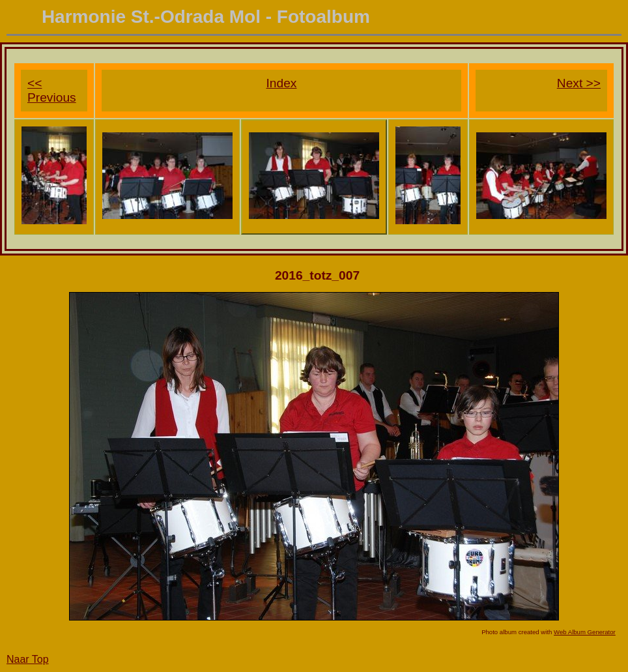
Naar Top (28, 659)
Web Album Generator (585, 632)
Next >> (579, 83)
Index (282, 83)
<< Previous (52, 90)
